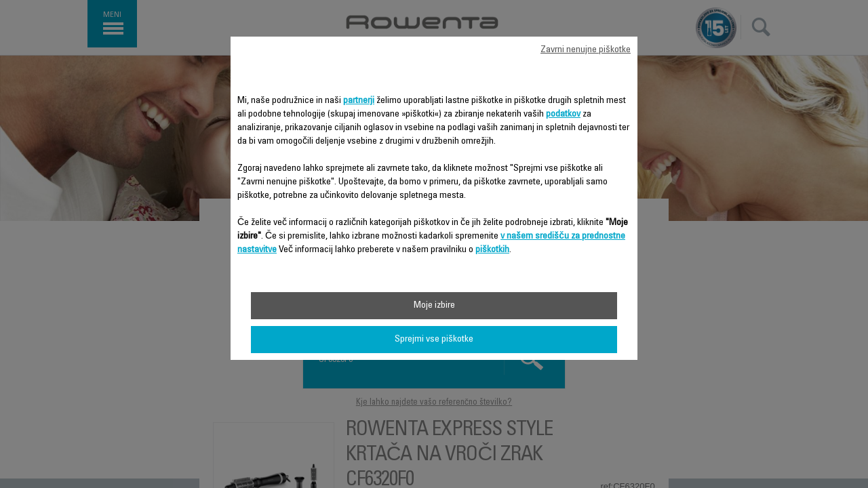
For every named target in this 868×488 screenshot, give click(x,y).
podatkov (563, 115)
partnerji (359, 101)
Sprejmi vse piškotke (434, 340)
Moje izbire (434, 306)
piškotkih (492, 250)
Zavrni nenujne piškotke (586, 50)
